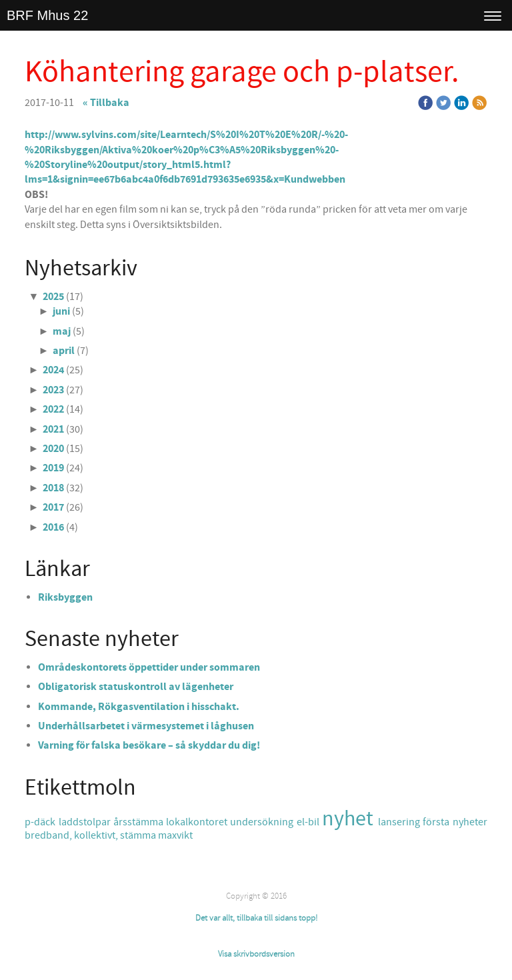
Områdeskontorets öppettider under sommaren (149, 667)
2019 (53, 468)
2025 (53, 297)
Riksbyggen (65, 597)
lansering (400, 822)
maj (62, 331)
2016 (53, 527)
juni (61, 311)
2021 (53, 429)
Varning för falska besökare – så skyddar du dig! (149, 745)
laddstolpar (86, 822)
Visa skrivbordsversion (256, 954)
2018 (53, 488)
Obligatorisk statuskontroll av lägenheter (136, 687)
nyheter (470, 822)
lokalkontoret (198, 822)
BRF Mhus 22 (47, 15)
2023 (53, 390)
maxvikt (175, 835)
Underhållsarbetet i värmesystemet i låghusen (146, 726)
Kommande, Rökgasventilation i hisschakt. (139, 707)
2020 (53, 449)
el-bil (309, 822)
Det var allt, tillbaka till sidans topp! (256, 918)
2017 (53, 507)
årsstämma (140, 822)
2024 (53, 370)
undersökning (263, 822)
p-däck (41, 822)
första (437, 822)
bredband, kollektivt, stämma (91, 835)
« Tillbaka (106, 103)
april (64, 351)
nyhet (350, 819)
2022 (53, 409)
